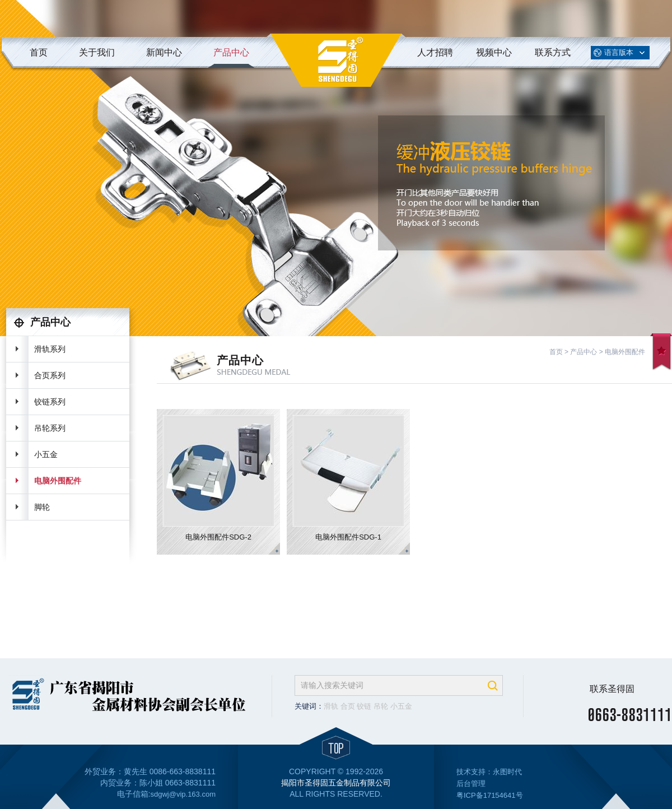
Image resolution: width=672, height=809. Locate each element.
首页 (39, 52)
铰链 (364, 706)
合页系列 (50, 375)
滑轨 (331, 706)
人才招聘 (435, 52)
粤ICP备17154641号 (490, 795)
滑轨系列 (50, 349)
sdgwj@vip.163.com (183, 794)
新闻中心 (164, 52)
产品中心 (231, 52)
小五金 (46, 454)
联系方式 (553, 52)
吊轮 (381, 706)
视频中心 (494, 52)
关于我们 (97, 52)
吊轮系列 (50, 428)
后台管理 (471, 784)
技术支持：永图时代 (489, 772)
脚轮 (42, 507)
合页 (348, 706)
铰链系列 (50, 402)
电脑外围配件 (58, 481)
